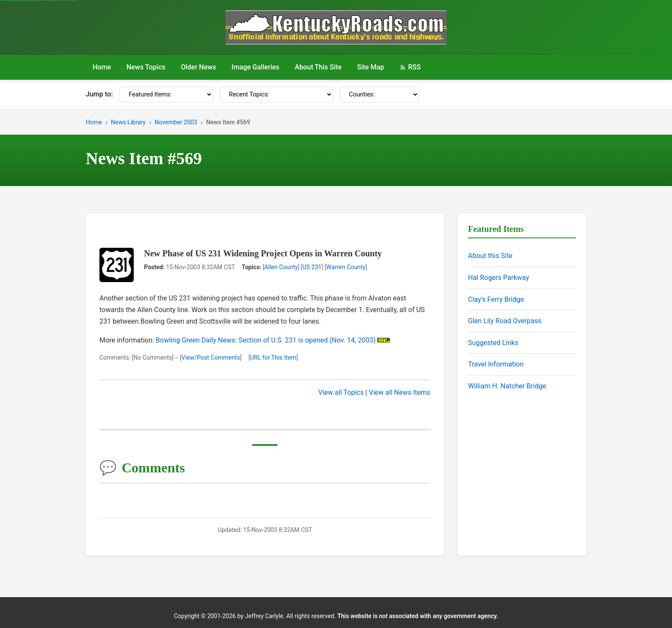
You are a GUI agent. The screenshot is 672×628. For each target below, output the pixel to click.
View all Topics (341, 392)
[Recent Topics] (276, 95)
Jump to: (99, 94)
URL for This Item (273, 358)
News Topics (146, 67)
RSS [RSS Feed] (410, 67)
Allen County (281, 267)
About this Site (490, 256)
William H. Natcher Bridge (507, 386)
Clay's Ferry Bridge (496, 299)
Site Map (370, 67)
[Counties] (379, 95)
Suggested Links (493, 343)
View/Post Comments (211, 358)
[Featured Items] (166, 95)
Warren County (346, 267)
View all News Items (399, 392)
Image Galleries (255, 67)
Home (102, 67)
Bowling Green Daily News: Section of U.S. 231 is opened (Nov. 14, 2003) (265, 340)
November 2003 (176, 122)
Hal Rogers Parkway (499, 278)
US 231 (312, 267)
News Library (128, 122)
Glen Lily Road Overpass (505, 321)
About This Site (318, 67)
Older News (198, 67)
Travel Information (496, 364)
